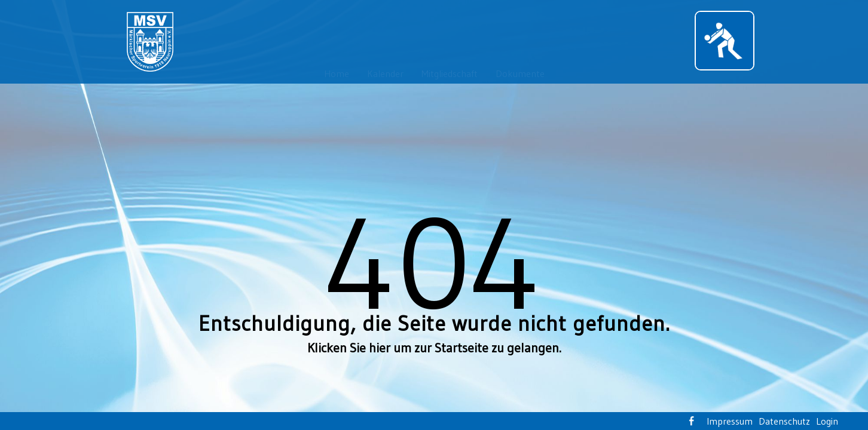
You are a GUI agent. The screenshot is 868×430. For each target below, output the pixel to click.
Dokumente (520, 73)
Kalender (385, 73)
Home (337, 73)
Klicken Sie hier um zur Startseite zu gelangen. (434, 348)
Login (827, 421)
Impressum (730, 421)
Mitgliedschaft (450, 73)
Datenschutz (784, 421)
